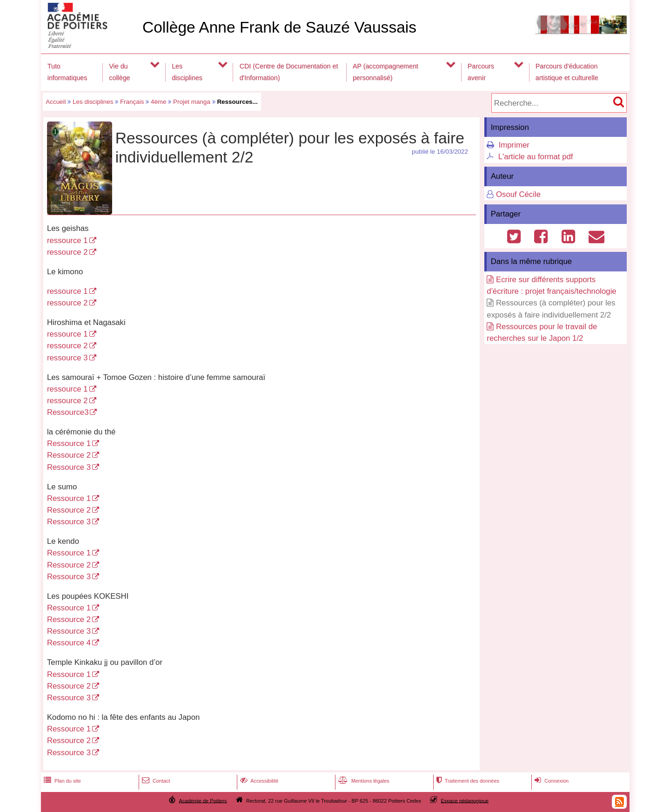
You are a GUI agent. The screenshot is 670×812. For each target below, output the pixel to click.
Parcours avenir (481, 72)
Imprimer (514, 145)
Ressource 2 (69, 455)
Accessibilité (258, 781)
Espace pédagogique (465, 800)
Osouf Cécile (518, 194)
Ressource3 (68, 412)
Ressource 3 (69, 467)
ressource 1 (67, 240)
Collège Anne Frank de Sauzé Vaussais (279, 27)
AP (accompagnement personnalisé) (385, 72)
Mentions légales (363, 781)
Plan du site (61, 781)
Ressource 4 (69, 643)
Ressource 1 (69, 443)
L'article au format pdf (536, 157)
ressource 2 (67, 252)
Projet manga (192, 102)
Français (132, 102)
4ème (159, 102)
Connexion (551, 781)
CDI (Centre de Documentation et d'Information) (289, 72)
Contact (155, 781)
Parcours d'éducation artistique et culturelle (567, 72)
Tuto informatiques (67, 72)
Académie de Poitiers (203, 800)
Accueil (56, 102)
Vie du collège (119, 72)
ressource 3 (67, 358)
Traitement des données (467, 781)
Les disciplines (187, 72)
